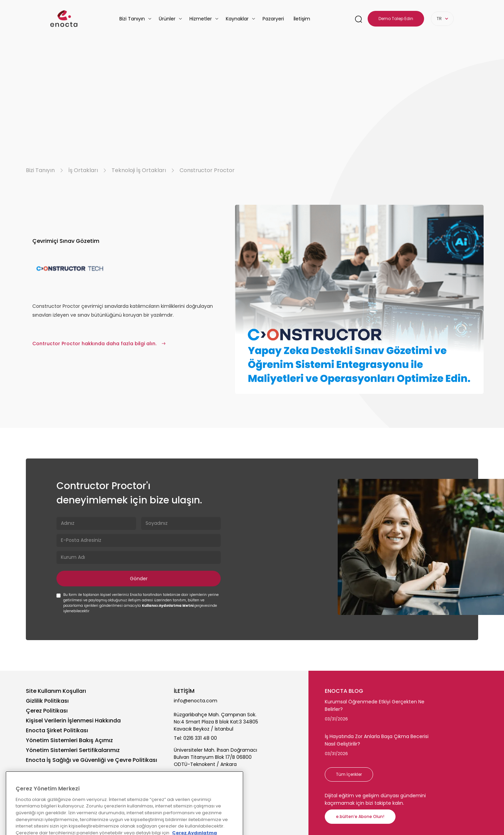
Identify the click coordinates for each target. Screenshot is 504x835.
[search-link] (358, 19)
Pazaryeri (273, 19)
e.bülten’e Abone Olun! (360, 816)
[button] (136, 19)
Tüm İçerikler (349, 774)
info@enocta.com (196, 701)
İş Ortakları (83, 170)
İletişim (302, 19)
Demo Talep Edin (396, 19)
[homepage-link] (64, 19)
